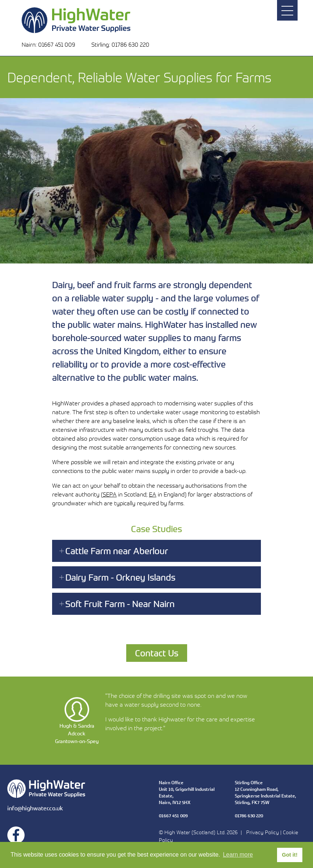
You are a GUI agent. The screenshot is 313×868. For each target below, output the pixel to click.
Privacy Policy (263, 832)
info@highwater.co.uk (35, 808)
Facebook (16, 835)
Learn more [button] (238, 855)
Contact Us (157, 653)
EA (153, 494)
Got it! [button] (290, 855)
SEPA (110, 494)
